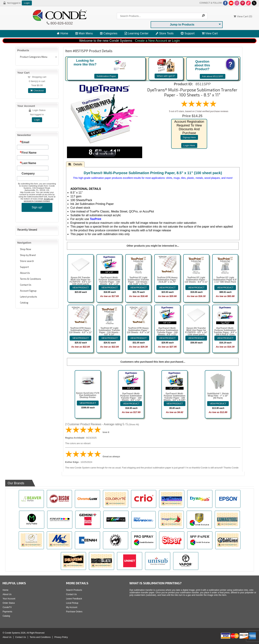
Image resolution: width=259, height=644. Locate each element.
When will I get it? (166, 76)
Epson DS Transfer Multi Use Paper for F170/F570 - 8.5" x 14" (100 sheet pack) (196, 331)
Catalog (24, 303)
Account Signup (28, 291)
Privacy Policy (61, 637)
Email (25, 142)
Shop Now (26, 249)
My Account (72, 607)
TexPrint (95, 219)
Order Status (9, 603)
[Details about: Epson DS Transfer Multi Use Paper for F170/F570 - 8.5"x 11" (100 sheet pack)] (80, 288)
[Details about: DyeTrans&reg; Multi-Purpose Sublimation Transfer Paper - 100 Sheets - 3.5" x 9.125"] (175, 404)
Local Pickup (72, 603)
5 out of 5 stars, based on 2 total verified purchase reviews (199, 111)
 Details (75, 164)
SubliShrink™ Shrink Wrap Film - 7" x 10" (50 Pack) (218, 396)
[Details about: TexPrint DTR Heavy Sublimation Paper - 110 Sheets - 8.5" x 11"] (80, 338)
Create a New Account (151, 41)
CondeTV (7, 607)
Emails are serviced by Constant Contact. (39, 200)
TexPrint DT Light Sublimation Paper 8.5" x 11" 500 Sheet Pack (225, 280)
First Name (29, 153)
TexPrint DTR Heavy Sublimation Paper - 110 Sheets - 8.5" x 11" (80, 330)
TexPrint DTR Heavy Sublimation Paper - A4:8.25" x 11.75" (167, 280)
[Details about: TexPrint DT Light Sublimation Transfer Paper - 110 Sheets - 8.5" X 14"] (109, 338)
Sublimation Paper (106, 76)
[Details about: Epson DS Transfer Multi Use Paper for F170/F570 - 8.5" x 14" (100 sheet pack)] (196, 338)
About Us (25, 273)
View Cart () (243, 16)
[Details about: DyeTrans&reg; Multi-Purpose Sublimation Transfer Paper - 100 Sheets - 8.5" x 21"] (167, 338)
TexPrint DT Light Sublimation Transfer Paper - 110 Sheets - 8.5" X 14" (109, 331)
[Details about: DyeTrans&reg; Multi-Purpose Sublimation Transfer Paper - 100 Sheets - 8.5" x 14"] (109, 288)
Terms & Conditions (31, 279)
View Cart (210, 33)
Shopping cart (39, 77)
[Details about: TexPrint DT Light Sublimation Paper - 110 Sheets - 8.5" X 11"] (196, 288)
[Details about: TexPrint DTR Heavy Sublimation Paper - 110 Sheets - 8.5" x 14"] (138, 338)
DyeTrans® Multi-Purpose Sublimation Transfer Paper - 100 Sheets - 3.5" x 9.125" (174, 397)
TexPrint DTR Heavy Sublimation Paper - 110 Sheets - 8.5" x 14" (138, 330)
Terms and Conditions (40, 637)
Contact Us (26, 285)
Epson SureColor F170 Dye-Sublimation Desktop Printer (88, 395)
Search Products (74, 590)
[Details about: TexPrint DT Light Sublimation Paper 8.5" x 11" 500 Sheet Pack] (225, 288)
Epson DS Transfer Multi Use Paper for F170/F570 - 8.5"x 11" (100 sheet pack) (80, 281)
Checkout (37, 91)
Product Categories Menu (34, 57)
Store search (27, 261)
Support (188, 33)
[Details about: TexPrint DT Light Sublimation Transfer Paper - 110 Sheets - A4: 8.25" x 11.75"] (138, 288)
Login (27, 3)
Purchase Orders (74, 612)
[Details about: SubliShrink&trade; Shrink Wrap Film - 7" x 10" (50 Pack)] (218, 404)
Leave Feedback (74, 599)
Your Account (9, 599)
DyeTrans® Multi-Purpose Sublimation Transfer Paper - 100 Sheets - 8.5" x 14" (109, 281)
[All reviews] (199, 106)
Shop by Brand (28, 255)
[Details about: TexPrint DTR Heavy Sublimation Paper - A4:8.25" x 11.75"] (167, 288)
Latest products (29, 297)
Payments (7, 612)
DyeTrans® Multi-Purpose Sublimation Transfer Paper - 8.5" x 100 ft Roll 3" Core (225, 331)
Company (28, 174)
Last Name (29, 163)
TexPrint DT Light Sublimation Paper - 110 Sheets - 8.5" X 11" (196, 280)
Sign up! (37, 207)
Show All (134, 424)
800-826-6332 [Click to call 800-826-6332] (61, 23)
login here (189, 145)
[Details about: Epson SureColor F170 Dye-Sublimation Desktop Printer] (88, 403)
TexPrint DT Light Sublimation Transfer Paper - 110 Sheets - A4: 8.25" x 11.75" (138, 281)
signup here (189, 137)
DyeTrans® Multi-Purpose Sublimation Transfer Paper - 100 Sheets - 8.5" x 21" (167, 331)
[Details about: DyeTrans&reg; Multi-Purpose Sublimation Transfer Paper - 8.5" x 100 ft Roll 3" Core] (225, 338)
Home (62, 33)
